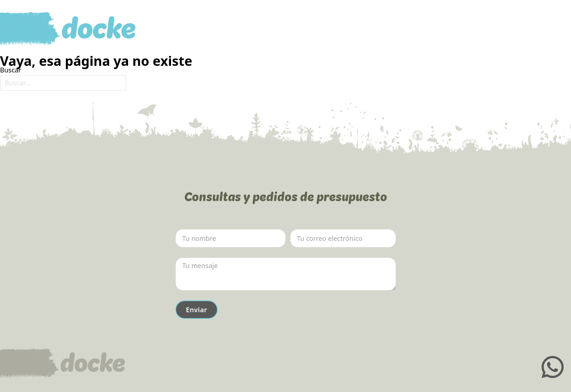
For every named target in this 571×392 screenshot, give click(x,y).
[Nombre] (231, 238)
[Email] (343, 238)
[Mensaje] (286, 274)
